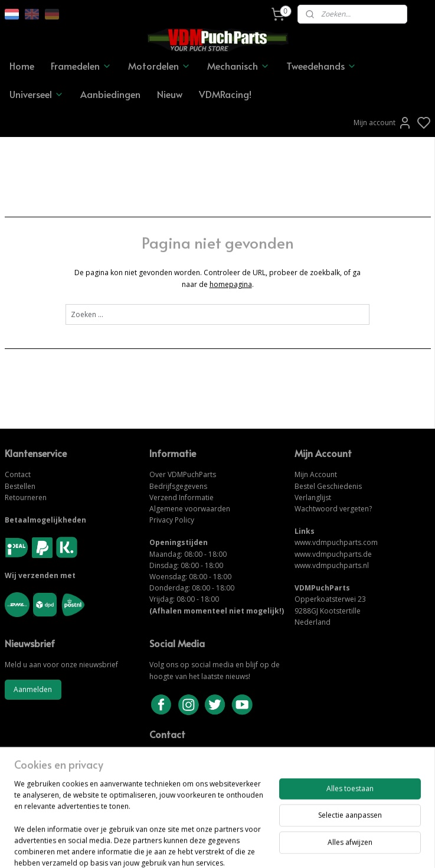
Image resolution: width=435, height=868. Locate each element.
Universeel (37, 94)
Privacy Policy (172, 520)
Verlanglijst (313, 497)
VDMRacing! (225, 94)
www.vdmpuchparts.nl (332, 565)
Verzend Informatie (181, 497)
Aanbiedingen (110, 94)
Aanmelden (33, 689)
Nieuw (170, 94)
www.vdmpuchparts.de (333, 554)
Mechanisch (238, 66)
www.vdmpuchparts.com (336, 542)
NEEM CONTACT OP (184, 767)
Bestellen (20, 486)
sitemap (258, 846)
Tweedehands (321, 66)
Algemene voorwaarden (190, 509)
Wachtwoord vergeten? (333, 509)
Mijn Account (316, 474)
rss (283, 846)
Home (22, 66)
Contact (18, 474)
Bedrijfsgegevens (178, 486)
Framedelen (81, 66)
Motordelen (159, 66)
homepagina (231, 284)
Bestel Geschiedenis (328, 486)
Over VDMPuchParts (183, 474)
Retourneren (26, 497)
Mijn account (383, 123)
